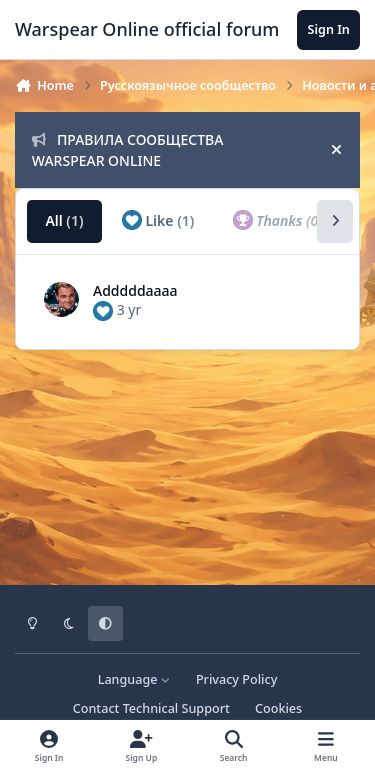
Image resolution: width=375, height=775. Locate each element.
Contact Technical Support (151, 708)
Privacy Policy (236, 679)
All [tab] (64, 220)
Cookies (278, 708)
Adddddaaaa (135, 290)
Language (134, 679)
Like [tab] (158, 220)
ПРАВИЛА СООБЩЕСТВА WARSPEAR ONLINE (128, 150)
